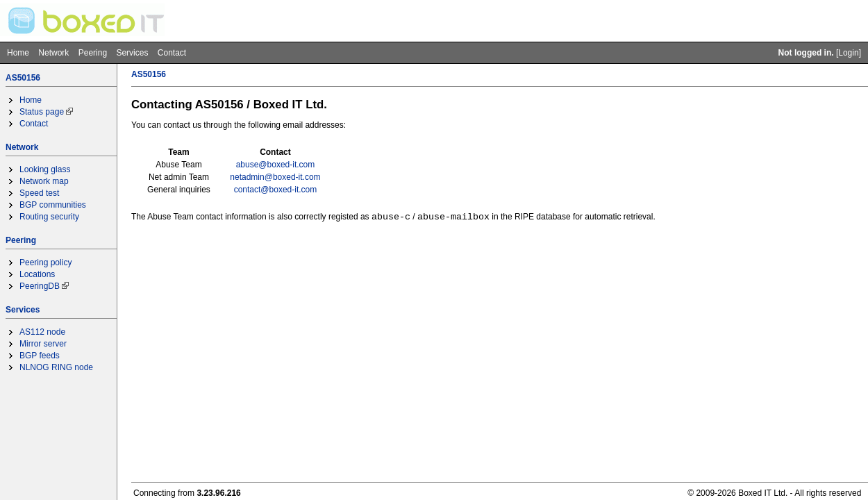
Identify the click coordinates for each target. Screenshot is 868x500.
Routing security (49, 217)
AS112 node (42, 332)
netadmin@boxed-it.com (275, 177)
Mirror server (43, 344)
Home (18, 53)
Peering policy (45, 262)
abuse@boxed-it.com (276, 165)
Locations (37, 274)
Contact (172, 53)
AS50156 (23, 78)
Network (53, 53)
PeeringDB (40, 286)
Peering (93, 53)
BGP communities (53, 205)
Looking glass (45, 169)
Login (848, 53)
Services (132, 53)
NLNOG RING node (56, 367)
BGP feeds (40, 356)
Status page (42, 112)
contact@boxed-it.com (276, 190)
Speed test (39, 193)
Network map (44, 181)
